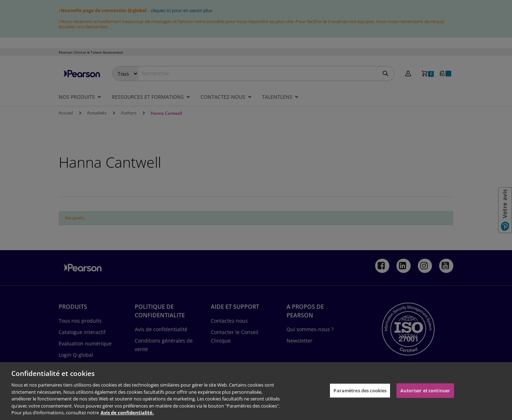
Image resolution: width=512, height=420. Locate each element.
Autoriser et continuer (425, 390)
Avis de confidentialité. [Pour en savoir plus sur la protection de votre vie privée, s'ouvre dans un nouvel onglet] (127, 413)
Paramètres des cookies (360, 390)
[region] (256, 391)
